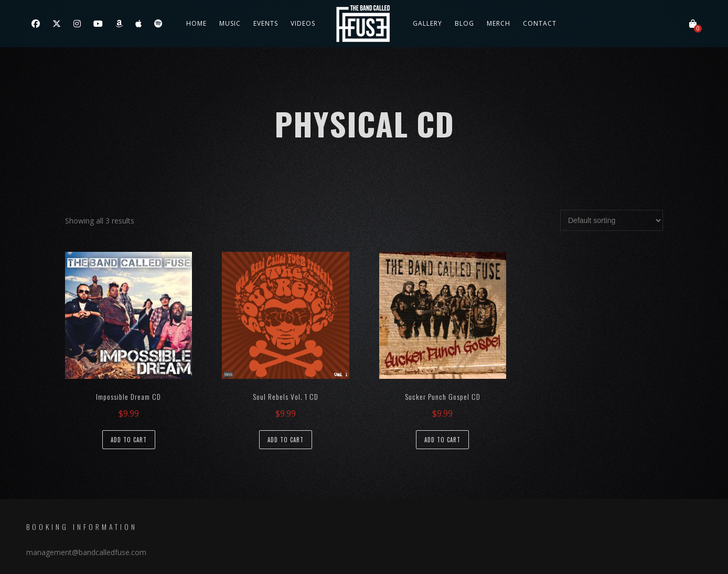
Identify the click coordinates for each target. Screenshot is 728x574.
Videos (303, 23)
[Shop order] (612, 220)
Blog (464, 23)
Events (266, 23)
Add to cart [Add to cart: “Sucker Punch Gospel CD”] (442, 440)
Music (230, 23)
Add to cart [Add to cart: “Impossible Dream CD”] (129, 440)
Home (196, 23)
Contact (540, 23)
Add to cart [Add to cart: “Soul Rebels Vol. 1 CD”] (286, 440)
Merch (499, 23)
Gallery (427, 23)
